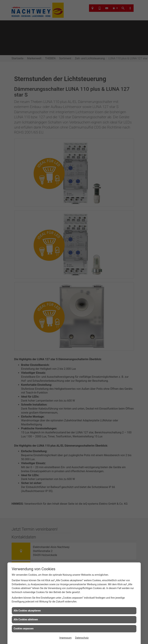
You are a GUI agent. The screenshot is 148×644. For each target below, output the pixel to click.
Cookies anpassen (24, 629)
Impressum (65, 638)
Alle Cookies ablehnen (26, 619)
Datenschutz (82, 638)
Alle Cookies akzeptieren (27, 611)
